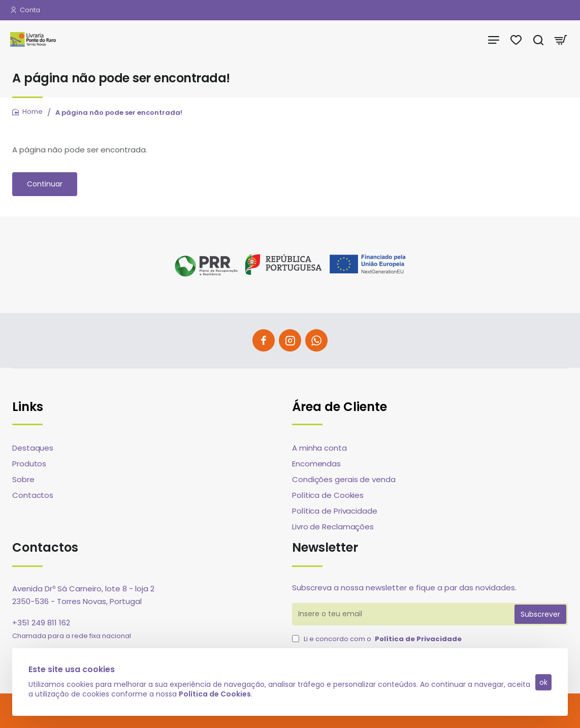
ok (543, 682)
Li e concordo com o (378, 639)
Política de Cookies (215, 694)
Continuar (45, 184)
